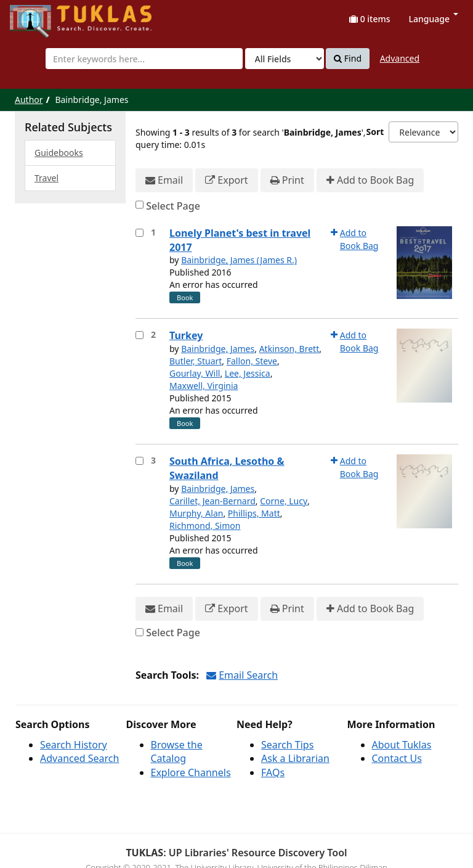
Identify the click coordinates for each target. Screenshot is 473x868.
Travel (46, 178)
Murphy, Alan (196, 513)
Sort (375, 132)
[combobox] (144, 59)
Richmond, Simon (205, 526)
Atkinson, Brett (289, 349)
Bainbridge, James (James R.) (239, 260)
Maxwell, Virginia (204, 386)
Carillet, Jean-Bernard (212, 501)
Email (164, 180)
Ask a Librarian (295, 758)
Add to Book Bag (370, 180)
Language (434, 19)
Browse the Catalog (177, 752)
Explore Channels (191, 772)
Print (287, 180)
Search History (74, 745)
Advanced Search (79, 758)
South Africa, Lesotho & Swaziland (227, 468)
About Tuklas (402, 745)
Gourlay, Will (195, 373)
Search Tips (287, 745)
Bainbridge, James (218, 349)
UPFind (40, 16)
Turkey (186, 335)
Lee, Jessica (248, 373)
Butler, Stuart (196, 361)
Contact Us (397, 758)
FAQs (273, 772)
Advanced (400, 58)
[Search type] (285, 59)
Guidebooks (59, 153)
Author (29, 100)
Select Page (173, 206)
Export (226, 180)
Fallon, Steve (252, 361)
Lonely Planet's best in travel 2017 (240, 240)
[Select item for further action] (139, 233)
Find (348, 59)
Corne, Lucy (284, 501)
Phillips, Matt (254, 513)
